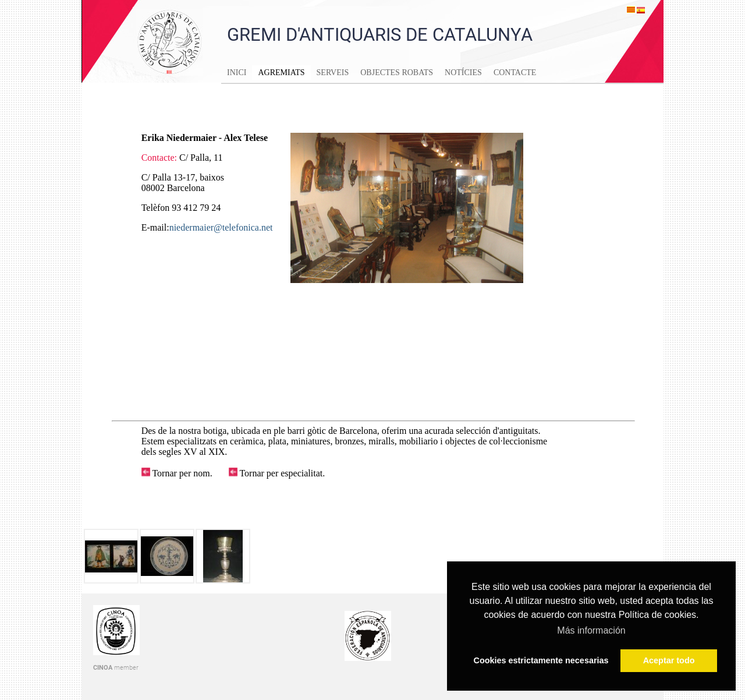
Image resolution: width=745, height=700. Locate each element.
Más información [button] (591, 630)
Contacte (515, 73)
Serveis (333, 73)
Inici (237, 73)
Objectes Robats (397, 73)
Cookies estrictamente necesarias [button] (541, 660)
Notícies (463, 73)
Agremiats (281, 73)
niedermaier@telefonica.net (221, 227)
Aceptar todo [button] (669, 660)
